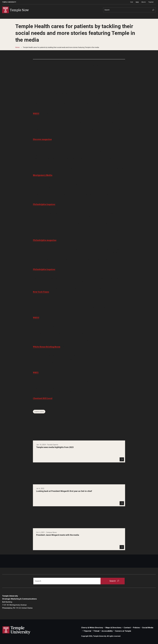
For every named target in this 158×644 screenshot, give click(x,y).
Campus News (39, 412)
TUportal (151, 2)
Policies (136, 628)
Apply (137, 2)
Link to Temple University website (16, 630)
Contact (127, 628)
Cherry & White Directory (92, 628)
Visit (132, 2)
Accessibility (107, 631)
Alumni (144, 2)
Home (17, 47)
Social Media (148, 628)
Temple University (9, 2)
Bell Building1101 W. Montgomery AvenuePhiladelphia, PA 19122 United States (17, 605)
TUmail (96, 631)
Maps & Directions (113, 628)
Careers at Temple (123, 631)
